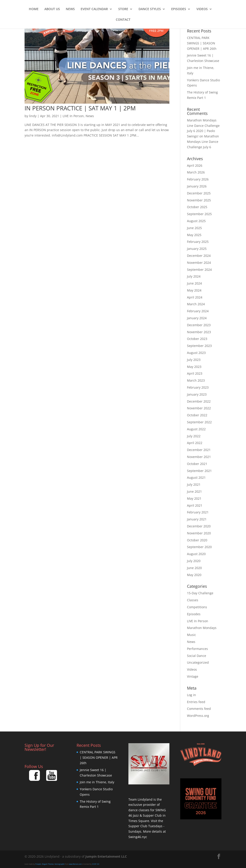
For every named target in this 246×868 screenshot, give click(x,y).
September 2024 (199, 270)
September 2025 (199, 214)
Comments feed (199, 709)
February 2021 (198, 512)
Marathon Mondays (202, 628)
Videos (202, 9)
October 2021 (197, 464)
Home (34, 9)
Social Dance (197, 656)
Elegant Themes (48, 864)
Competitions (197, 607)
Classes (193, 600)
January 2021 (197, 519)
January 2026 (197, 186)
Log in (191, 695)
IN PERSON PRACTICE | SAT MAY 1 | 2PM (80, 108)
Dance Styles (150, 9)
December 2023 (199, 325)
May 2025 (194, 235)
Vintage (193, 676)
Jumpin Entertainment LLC (106, 856)
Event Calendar (94, 9)
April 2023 (195, 373)
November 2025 (199, 200)
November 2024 (199, 263)
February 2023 (198, 387)
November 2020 (199, 533)
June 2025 (194, 228)
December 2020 (199, 526)
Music (191, 635)
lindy (33, 116)
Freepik (38, 864)
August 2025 (196, 221)
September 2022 (199, 422)
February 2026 (198, 179)
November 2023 (199, 332)
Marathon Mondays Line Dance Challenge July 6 (203, 142)
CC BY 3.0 (96, 864)
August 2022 (196, 429)
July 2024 (194, 276)
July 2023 (194, 360)
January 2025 (197, 249)
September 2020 (199, 547)
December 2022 (199, 401)
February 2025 (198, 242)
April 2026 (195, 165)
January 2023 (197, 394)
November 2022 (199, 408)
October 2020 (197, 540)
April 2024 (195, 297)
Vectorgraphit (60, 864)
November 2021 (199, 457)
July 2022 (194, 436)
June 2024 (194, 283)
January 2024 (197, 318)
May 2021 (194, 498)
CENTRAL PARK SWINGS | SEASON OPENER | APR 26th (202, 43)
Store (123, 9)
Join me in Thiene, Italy (97, 782)
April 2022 (195, 443)
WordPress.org (198, 716)
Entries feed (196, 702)
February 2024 (198, 311)
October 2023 (197, 339)
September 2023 (199, 346)
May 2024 (194, 290)
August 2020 (196, 554)
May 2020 (194, 575)
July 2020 (194, 561)
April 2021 (195, 505)
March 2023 (196, 380)
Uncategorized (198, 662)
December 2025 (199, 193)
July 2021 (194, 484)
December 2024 (199, 256)
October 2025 (197, 207)
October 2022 (197, 415)
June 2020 (194, 568)
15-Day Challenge (200, 593)
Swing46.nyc (138, 837)
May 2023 (194, 367)
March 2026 (196, 172)
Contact (123, 20)
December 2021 (199, 450)
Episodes (179, 9)
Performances (197, 649)
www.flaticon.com (75, 864)
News (70, 9)
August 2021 (196, 477)
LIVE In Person (73, 116)
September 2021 (199, 471)
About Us (52, 9)
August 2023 (196, 353)
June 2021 (194, 491)
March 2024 (196, 304)
